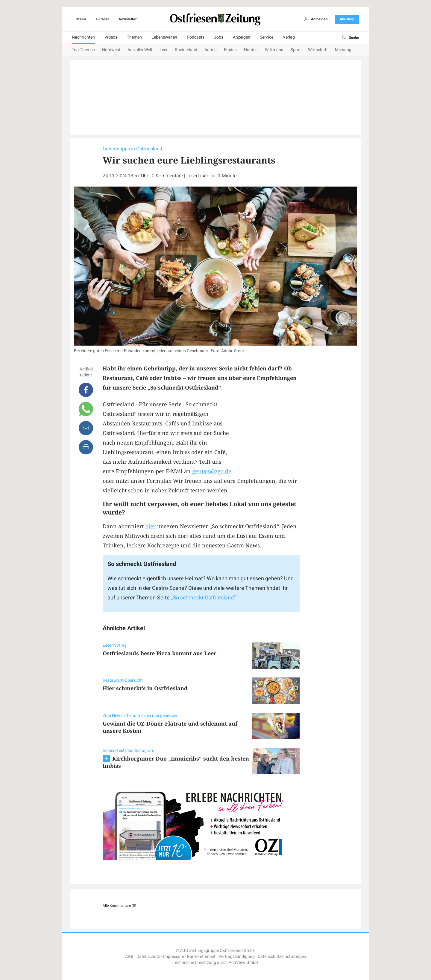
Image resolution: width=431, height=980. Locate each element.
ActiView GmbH (243, 963)
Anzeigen (242, 37)
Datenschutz (148, 957)
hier (150, 526)
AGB (129, 957)
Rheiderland (186, 50)
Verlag (289, 37)
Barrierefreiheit (201, 957)
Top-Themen (83, 50)
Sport (296, 50)
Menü (77, 19)
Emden (230, 50)
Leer (164, 50)
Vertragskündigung (237, 957)
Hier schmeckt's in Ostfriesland (145, 688)
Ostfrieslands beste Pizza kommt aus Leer (160, 653)
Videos (111, 37)
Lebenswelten (164, 37)
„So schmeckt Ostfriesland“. (204, 598)
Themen (134, 37)
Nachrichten (83, 37)
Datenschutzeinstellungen (282, 957)
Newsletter (128, 19)
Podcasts (196, 37)
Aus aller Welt (140, 50)
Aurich (211, 50)
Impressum (174, 957)
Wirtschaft (318, 50)
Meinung (343, 50)
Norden (251, 50)
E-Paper (102, 19)
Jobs (219, 37)
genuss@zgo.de (212, 471)
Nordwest (111, 50)
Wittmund (274, 50)
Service (267, 37)
